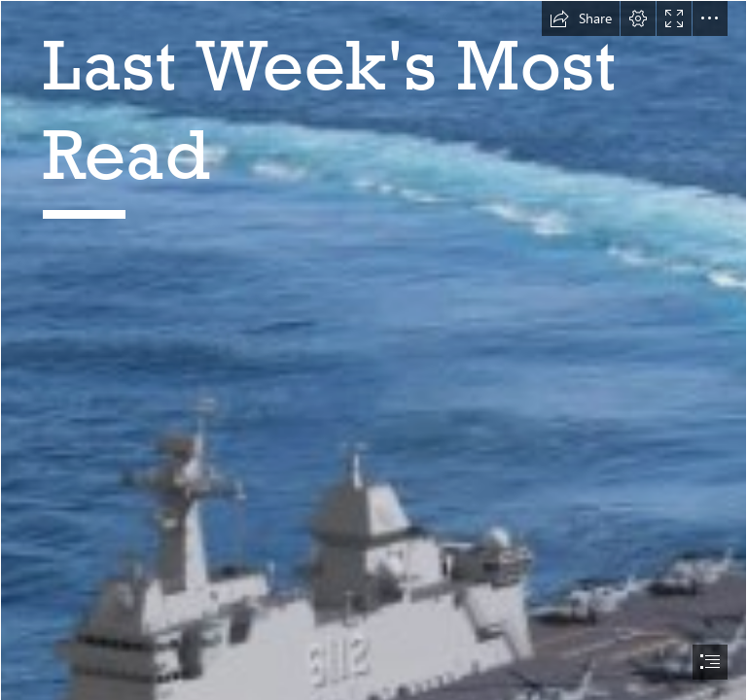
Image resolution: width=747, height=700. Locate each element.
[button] (581, 18)
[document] (373, 350)
